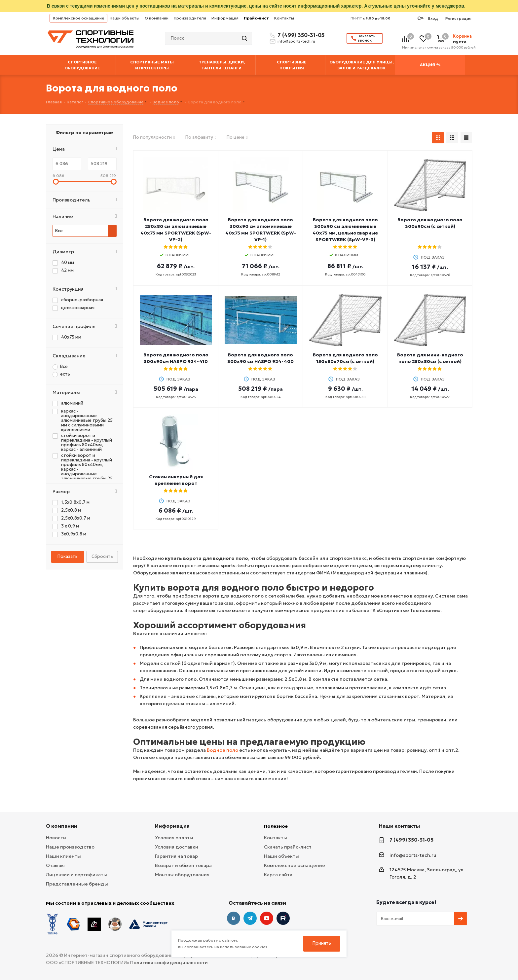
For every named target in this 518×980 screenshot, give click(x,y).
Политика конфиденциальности (169, 962)
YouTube (267, 918)
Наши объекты (125, 18)
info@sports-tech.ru (296, 41)
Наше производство (70, 847)
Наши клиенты (63, 856)
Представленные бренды (77, 884)
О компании (157, 18)
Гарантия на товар (176, 856)
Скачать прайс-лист (288, 847)
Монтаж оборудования (182, 875)
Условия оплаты (174, 838)
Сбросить (102, 556)
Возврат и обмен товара (183, 865)
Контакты (284, 18)
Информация (225, 18)
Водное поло (222, 750)
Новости (56, 838)
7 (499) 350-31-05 (300, 35)
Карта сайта (278, 875)
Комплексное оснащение (78, 18)
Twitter (283, 918)
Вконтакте (234, 918)
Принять (322, 943)
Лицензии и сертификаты (76, 875)
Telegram (250, 918)
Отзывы (55, 865)
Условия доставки (177, 847)
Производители (190, 18)
